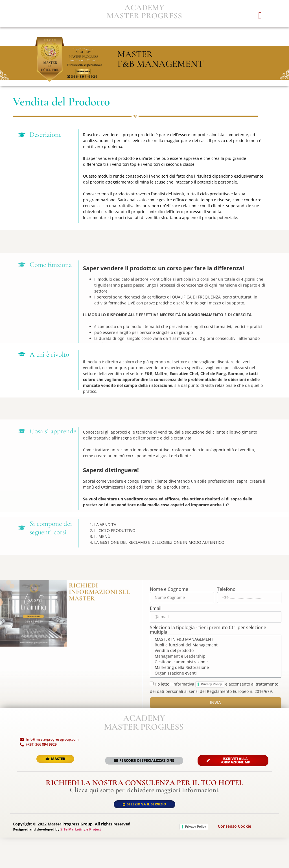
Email (156, 710)
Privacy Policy (196, 857)
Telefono (226, 691)
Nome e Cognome (169, 691)
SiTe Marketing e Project (81, 860)
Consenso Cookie (235, 857)
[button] (260, 25)
